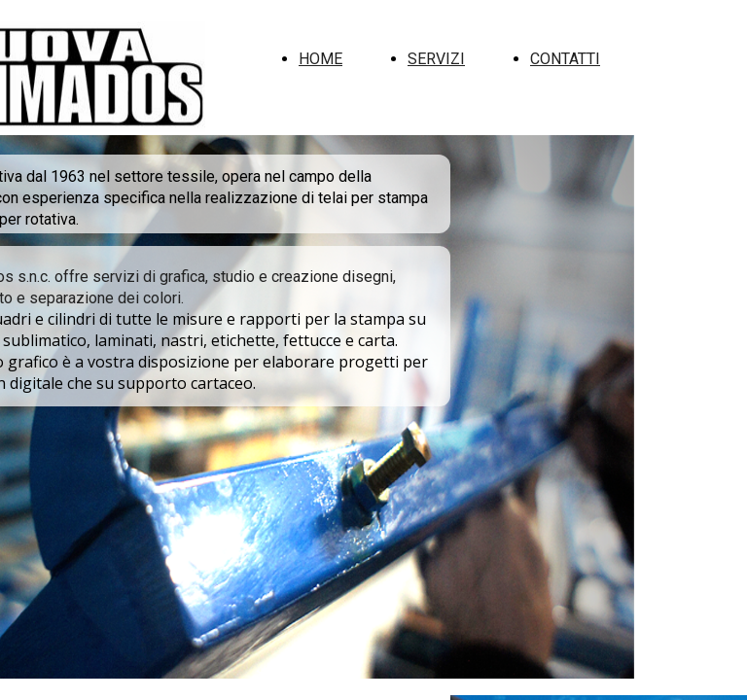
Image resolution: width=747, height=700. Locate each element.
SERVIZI (436, 59)
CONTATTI (565, 59)
